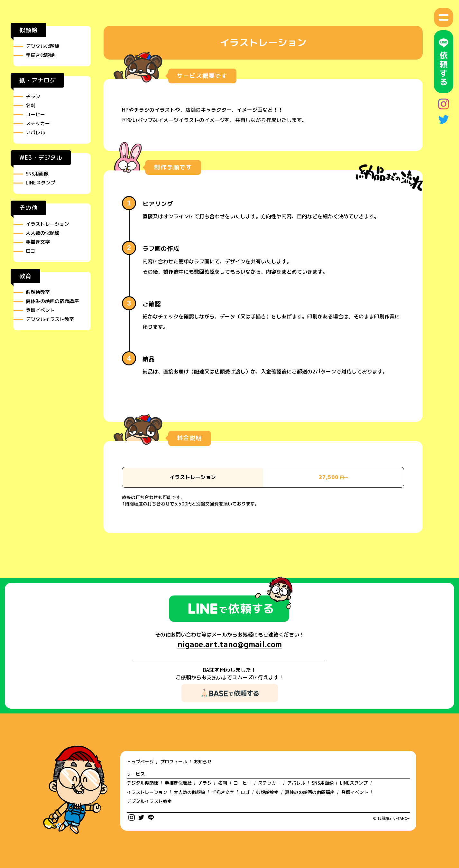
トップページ (140, 762)
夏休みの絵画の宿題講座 (52, 301)
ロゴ (31, 251)
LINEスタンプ (41, 183)
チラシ (33, 96)
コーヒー (35, 114)
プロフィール (174, 762)
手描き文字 (38, 242)
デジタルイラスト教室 (50, 319)
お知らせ (203, 762)
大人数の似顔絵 (43, 233)
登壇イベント (40, 310)
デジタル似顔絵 (43, 46)
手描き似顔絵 (40, 55)
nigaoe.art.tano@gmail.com (230, 644)
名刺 (31, 105)
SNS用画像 (37, 174)
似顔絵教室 (38, 292)
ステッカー (38, 123)
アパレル (35, 132)
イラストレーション (47, 224)
